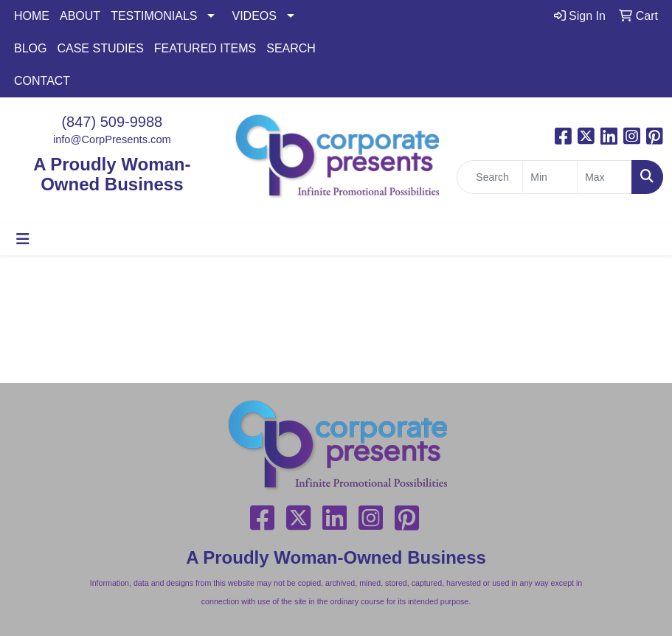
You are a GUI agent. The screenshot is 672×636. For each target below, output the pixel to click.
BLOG (30, 48)
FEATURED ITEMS (205, 48)
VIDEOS (254, 16)
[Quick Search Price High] (605, 177)
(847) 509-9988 (112, 122)
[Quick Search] (490, 177)
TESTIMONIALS (154, 16)
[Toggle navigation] (23, 239)
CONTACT (42, 81)
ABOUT (80, 16)
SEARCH (291, 48)
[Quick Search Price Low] (550, 177)
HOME (32, 16)
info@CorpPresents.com (112, 139)
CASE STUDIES (100, 48)
